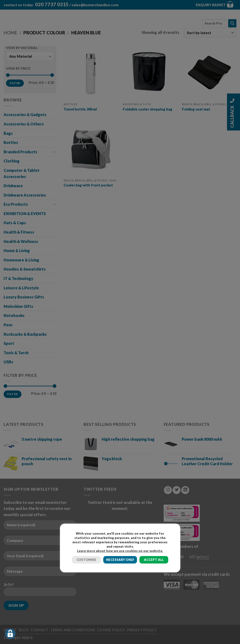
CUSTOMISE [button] (86, 560)
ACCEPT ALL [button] (154, 560)
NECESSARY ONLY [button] (120, 560)
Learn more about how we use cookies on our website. (120, 551)
